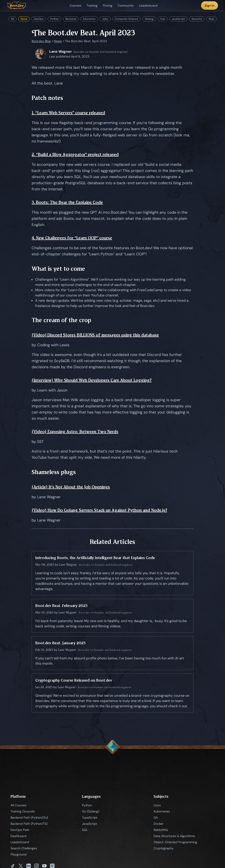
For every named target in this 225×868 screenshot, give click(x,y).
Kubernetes (162, 811)
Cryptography (164, 848)
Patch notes (47, 98)
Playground (19, 854)
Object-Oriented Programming (175, 842)
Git (156, 817)
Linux (157, 805)
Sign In (210, 5)
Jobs (105, 19)
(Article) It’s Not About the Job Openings (71, 487)
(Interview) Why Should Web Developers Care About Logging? (92, 380)
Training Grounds (23, 811)
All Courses (18, 805)
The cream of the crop (61, 320)
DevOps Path (20, 830)
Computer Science (126, 19)
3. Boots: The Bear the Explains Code (67, 202)
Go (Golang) (91, 811)
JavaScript (178, 19)
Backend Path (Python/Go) (29, 817)
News (24, 19)
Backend (71, 19)
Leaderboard (20, 842)
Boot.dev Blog (41, 41)
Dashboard (18, 836)
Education (89, 19)
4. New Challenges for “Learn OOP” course (72, 238)
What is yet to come (58, 269)
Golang (149, 19)
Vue (163, 19)
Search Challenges (24, 848)
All (13, 19)
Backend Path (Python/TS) (29, 824)
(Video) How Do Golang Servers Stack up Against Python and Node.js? (99, 510)
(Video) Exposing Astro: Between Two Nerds (75, 432)
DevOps (39, 19)
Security (197, 19)
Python (54, 19)
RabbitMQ (161, 830)
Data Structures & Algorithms (174, 836)
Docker (159, 824)
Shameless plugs (54, 472)
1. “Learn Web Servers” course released (68, 113)
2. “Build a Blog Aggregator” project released (75, 154)
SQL (85, 830)
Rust (211, 19)
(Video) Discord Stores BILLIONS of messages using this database (95, 335)
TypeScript (90, 817)
